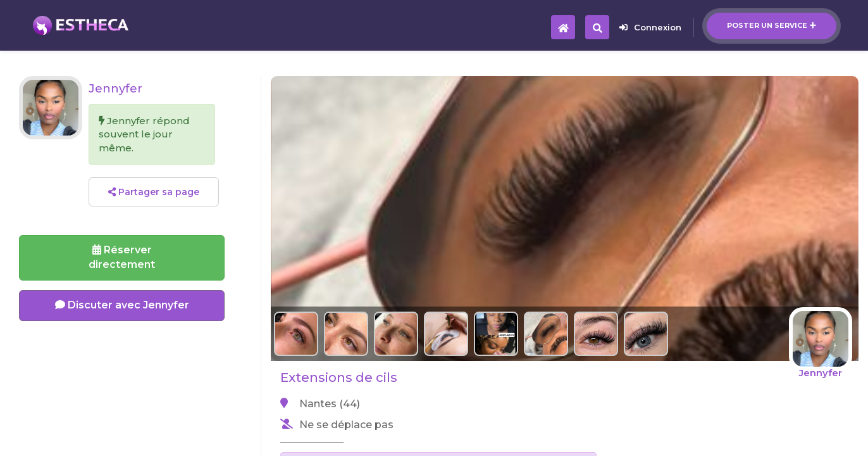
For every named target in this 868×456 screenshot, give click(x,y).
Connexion (650, 27)
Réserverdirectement (122, 257)
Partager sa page (154, 192)
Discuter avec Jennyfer (122, 305)
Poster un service (772, 25)
